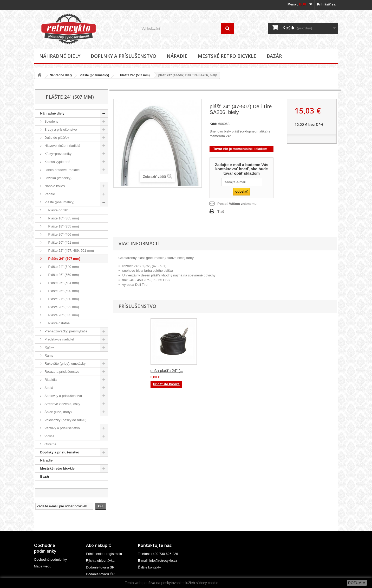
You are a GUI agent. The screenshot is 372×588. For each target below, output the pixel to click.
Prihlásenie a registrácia (104, 554)
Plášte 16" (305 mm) (61, 218)
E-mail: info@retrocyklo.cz (158, 561)
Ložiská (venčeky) (58, 178)
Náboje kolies (54, 186)
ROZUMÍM (357, 583)
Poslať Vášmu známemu (237, 204)
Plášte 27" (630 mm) (61, 299)
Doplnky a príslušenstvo (123, 56)
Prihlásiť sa (326, 4)
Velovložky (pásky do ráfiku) (65, 420)
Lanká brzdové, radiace (62, 170)
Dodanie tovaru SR (100, 567)
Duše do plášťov (56, 138)
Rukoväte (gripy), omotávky (65, 363)
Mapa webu (43, 566)
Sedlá (48, 388)
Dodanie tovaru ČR (100, 574)
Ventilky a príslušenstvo (62, 428)
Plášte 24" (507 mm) (133, 75)
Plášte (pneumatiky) (94, 75)
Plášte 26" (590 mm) (61, 291)
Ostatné (50, 444)
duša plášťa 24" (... (167, 371)
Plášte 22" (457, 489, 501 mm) (69, 251)
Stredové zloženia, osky (62, 404)
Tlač (221, 211)
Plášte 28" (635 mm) (61, 315)
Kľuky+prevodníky (58, 154)
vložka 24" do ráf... (218, 371)
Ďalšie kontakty (149, 567)
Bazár (274, 56)
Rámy (49, 355)
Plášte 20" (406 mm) (61, 234)
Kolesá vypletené (57, 162)
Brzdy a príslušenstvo (60, 129)
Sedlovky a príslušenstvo (63, 396)
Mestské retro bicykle (227, 56)
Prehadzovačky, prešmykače (66, 331)
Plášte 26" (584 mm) (61, 283)
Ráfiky (49, 347)
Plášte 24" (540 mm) (61, 267)
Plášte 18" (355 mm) (61, 226)
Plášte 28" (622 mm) (61, 307)
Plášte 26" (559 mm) (61, 275)
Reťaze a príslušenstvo (61, 372)
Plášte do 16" (56, 210)
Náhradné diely (60, 56)
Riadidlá (50, 380)
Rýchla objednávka (100, 561)
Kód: (213, 124)
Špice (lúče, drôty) (58, 412)
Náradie (177, 56)
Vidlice (49, 436)
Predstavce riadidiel (59, 339)
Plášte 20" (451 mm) (61, 242)
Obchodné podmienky (50, 559)
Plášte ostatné (57, 323)
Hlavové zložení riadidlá (62, 146)
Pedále (49, 194)
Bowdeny (51, 121)
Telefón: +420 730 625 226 (158, 554)
